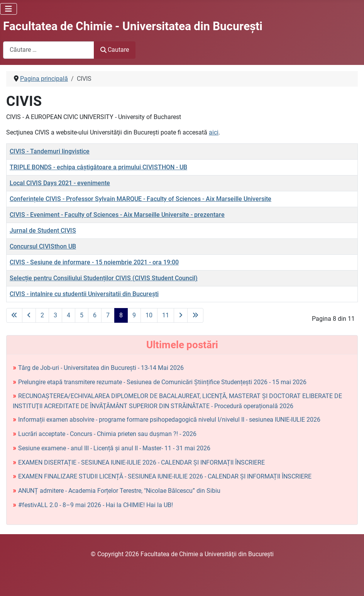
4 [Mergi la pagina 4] (69, 315)
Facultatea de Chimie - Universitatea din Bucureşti (133, 26)
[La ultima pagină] (195, 315)
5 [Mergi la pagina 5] (82, 315)
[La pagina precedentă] (29, 315)
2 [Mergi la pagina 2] (42, 315)
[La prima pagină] (14, 315)
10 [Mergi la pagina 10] (149, 315)
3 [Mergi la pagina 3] (55, 315)
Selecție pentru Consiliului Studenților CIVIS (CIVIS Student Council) (104, 278)
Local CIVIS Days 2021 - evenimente (60, 183)
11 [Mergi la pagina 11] (166, 315)
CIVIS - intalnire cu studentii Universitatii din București (84, 294)
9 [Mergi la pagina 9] (134, 315)
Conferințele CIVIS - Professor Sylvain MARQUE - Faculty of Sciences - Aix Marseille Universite (141, 199)
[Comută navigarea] (8, 9)
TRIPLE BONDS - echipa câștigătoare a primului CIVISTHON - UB (98, 167)
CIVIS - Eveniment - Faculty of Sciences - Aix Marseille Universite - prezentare (117, 215)
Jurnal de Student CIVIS (43, 231)
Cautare (115, 50)
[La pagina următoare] (181, 315)
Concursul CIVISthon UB (43, 246)
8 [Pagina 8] (121, 315)
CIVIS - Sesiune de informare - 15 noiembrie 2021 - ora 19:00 (94, 262)
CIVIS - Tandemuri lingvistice (50, 151)
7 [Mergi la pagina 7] (108, 315)
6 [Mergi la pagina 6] (95, 315)
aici (214, 132)
